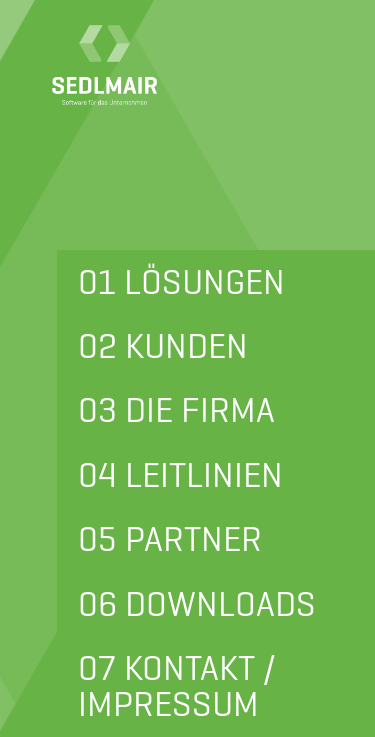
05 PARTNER (170, 539)
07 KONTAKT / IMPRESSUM (177, 685)
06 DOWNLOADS (197, 604)
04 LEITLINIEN (180, 475)
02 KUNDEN (163, 346)
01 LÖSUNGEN (181, 282)
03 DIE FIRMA (176, 410)
